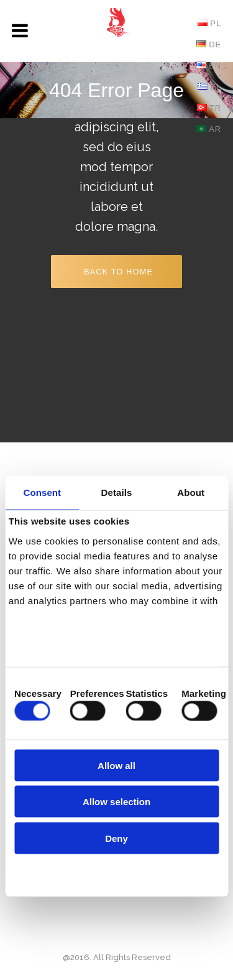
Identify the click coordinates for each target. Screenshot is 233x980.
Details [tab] (117, 492)
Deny (116, 838)
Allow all (116, 765)
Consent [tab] (42, 492)
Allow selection (116, 802)
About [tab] (191, 492)
